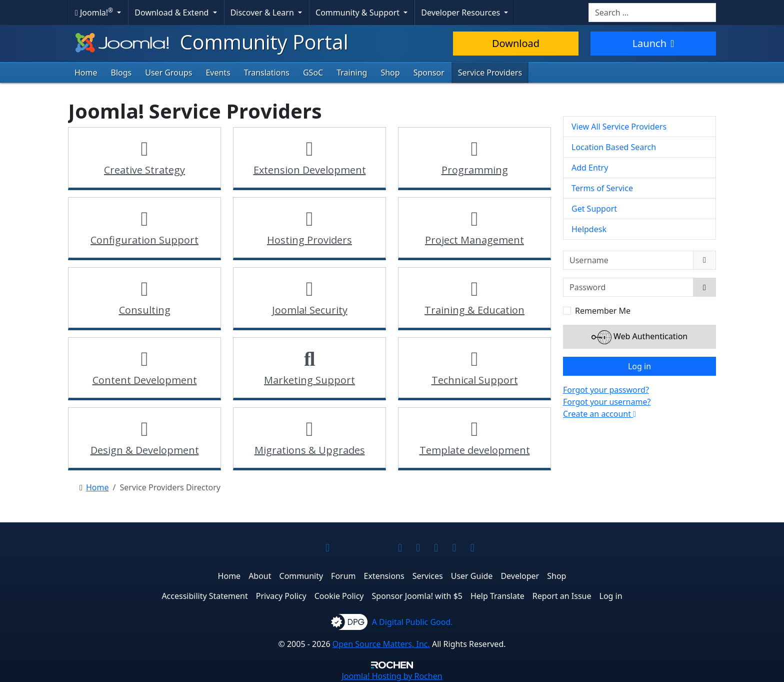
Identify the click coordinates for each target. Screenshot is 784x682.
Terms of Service (602, 188)
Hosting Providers (309, 240)
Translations (267, 73)
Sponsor (429, 73)
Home (86, 73)
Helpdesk (589, 229)
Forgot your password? (606, 390)
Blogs (121, 73)
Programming (475, 170)
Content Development (145, 380)
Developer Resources (461, 13)
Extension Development (310, 170)
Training (352, 73)
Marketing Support (309, 380)
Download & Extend (172, 13)
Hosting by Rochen (392, 676)
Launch (653, 43)
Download (516, 43)
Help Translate (497, 596)
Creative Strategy (144, 170)
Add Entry (590, 168)
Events (218, 73)
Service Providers (490, 73)
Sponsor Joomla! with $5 (417, 596)
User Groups (168, 73)
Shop (390, 73)
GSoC (313, 73)
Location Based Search (614, 147)
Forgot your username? (607, 402)
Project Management (474, 240)
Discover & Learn (263, 13)
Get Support (594, 209)
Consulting (145, 310)
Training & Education (474, 310)
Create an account (599, 414)
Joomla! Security (310, 310)
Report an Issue (562, 596)
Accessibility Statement (204, 596)
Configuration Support (144, 240)
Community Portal (211, 42)
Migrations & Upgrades (310, 450)
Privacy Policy (281, 596)
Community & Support (358, 13)
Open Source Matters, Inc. (381, 644)
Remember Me (603, 311)
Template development (475, 450)
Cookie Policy (339, 596)
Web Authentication (639, 337)
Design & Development (145, 450)
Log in (639, 366)
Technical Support (475, 380)
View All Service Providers (619, 127)
